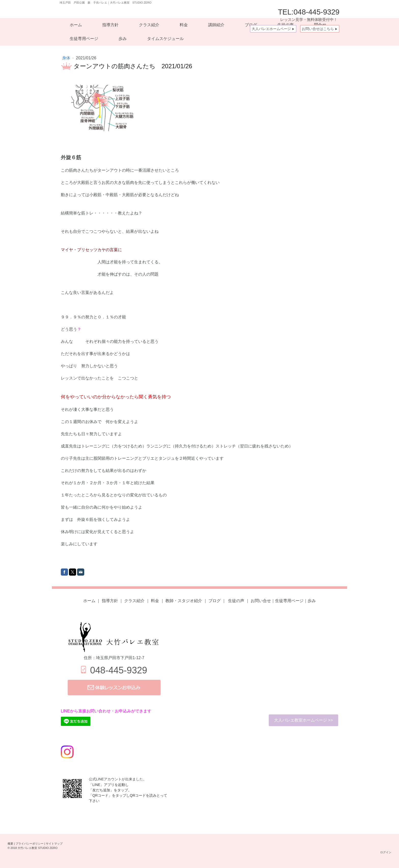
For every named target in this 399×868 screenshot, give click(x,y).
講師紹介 (216, 25)
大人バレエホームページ (273, 29)
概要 (10, 844)
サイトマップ (54, 844)
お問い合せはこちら (320, 29)
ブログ (215, 601)
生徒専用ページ (84, 39)
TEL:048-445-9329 (309, 15)
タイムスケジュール (165, 39)
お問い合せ (261, 601)
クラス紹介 (149, 25)
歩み (123, 39)
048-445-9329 (119, 670)
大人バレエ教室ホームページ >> (303, 720)
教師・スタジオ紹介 (184, 601)
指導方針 (110, 25)
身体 (67, 58)
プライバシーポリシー (30, 844)
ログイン (386, 852)
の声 (236, 601)
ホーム (76, 25)
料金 (184, 25)
